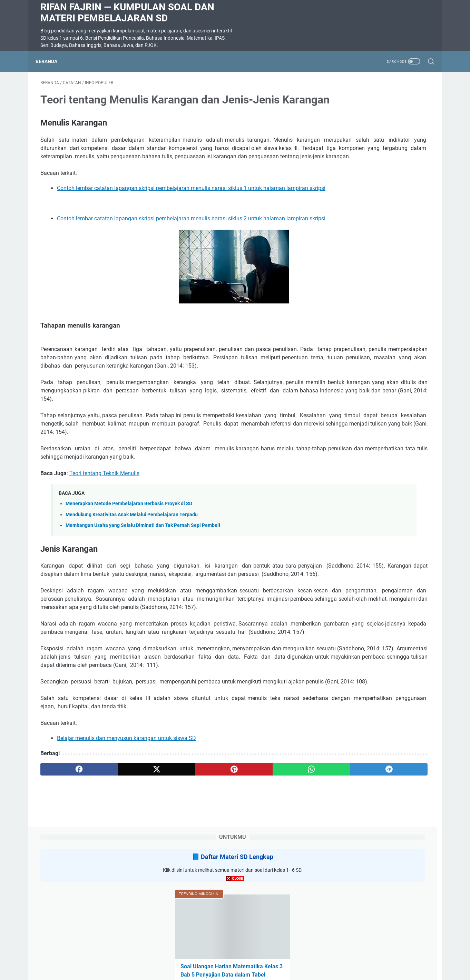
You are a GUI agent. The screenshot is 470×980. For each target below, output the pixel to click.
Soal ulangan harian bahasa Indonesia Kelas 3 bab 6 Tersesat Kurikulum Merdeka (373, 391)
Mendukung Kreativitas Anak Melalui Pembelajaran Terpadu (132, 594)
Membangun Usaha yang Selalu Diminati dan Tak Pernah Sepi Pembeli (143, 605)
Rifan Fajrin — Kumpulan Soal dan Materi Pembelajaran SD (127, 13)
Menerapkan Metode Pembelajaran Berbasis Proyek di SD (129, 583)
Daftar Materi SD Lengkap (382, 107)
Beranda (51, 61)
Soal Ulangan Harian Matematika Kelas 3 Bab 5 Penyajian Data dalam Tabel (376, 226)
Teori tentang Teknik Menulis (104, 552)
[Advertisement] (235, 932)
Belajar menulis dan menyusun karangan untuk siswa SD (126, 859)
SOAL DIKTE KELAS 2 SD (362, 433)
